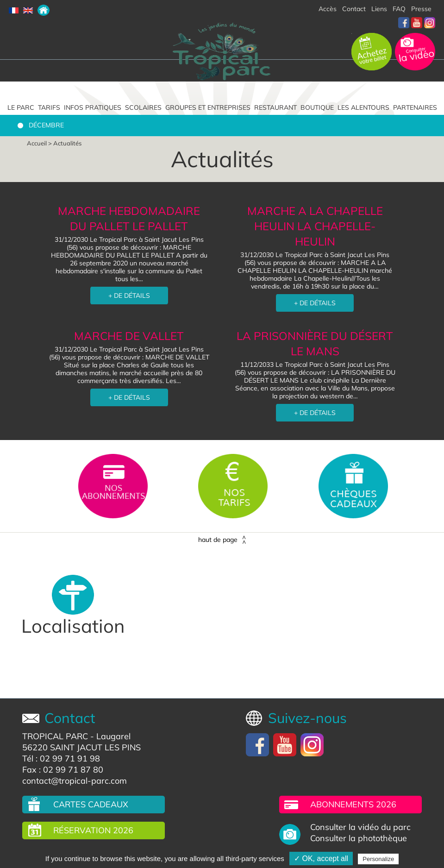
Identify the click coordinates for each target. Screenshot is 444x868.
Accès (328, 9)
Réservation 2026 (93, 830)
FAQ (399, 9)
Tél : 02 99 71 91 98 (61, 758)
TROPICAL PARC (55, 736)
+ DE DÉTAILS (129, 296)
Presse (421, 9)
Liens (379, 9)
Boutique (317, 107)
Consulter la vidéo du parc (360, 827)
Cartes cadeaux (91, 804)
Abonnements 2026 (353, 804)
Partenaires (415, 107)
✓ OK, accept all (321, 859)
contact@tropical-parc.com (75, 781)
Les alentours (363, 107)
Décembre (46, 125)
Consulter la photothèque (359, 838)
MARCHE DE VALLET (129, 336)
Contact (354, 9)
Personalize (378, 859)
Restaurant (275, 107)
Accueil (37, 143)
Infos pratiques (93, 107)
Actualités (67, 143)
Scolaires (143, 107)
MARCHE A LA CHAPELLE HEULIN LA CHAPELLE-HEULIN (315, 226)
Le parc (21, 107)
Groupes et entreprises (208, 107)
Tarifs (49, 107)
